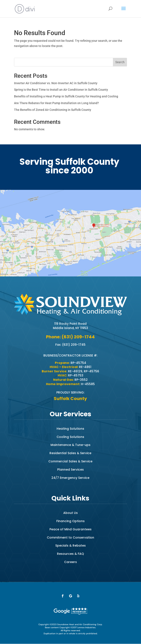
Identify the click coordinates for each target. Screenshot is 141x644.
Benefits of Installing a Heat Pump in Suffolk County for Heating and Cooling (66, 96)
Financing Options (70, 521)
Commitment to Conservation (70, 537)
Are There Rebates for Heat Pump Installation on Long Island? (56, 103)
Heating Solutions (70, 429)
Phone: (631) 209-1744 (70, 337)
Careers (70, 562)
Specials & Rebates (70, 546)
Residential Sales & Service (70, 453)
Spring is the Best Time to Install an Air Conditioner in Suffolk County (61, 90)
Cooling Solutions (70, 437)
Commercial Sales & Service (70, 461)
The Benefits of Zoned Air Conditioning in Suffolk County (53, 110)
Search (120, 62)
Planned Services (70, 470)
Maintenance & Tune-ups (70, 445)
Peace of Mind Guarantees (70, 529)
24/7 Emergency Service (70, 478)
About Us (70, 513)
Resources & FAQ (70, 554)
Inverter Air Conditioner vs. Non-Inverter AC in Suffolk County (56, 83)
